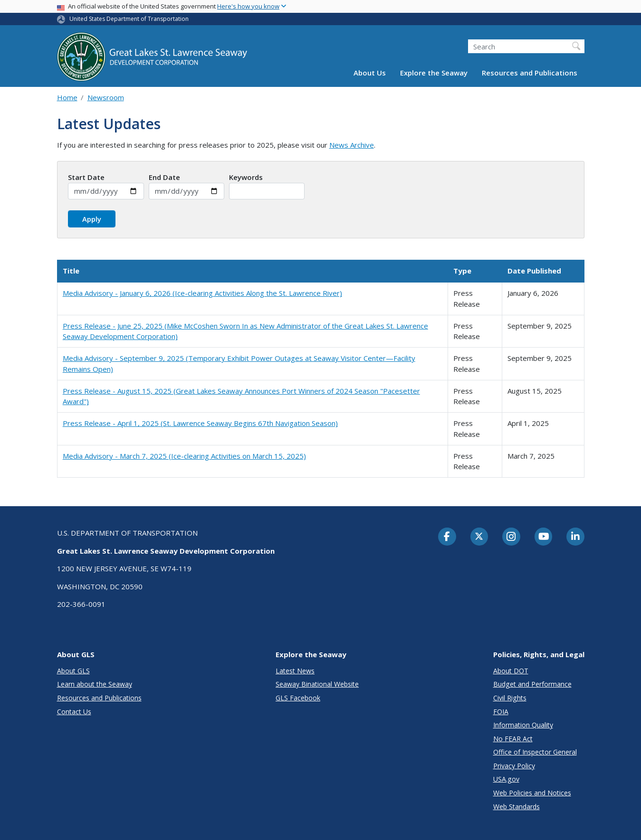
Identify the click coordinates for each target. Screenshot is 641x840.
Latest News (295, 671)
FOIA (501, 712)
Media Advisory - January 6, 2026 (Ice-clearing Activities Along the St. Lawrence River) (202, 293)
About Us (370, 73)
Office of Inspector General (535, 752)
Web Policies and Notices (532, 793)
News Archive (352, 145)
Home (67, 97)
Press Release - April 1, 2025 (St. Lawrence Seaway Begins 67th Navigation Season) (200, 423)
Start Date (86, 177)
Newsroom (106, 97)
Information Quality (523, 725)
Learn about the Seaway (95, 684)
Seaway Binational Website (317, 684)
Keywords (246, 177)
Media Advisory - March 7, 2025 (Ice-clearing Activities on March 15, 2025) (184, 456)
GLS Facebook (298, 698)
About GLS (73, 671)
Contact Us (74, 712)
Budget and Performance (532, 684)
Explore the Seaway (434, 73)
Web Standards (517, 807)
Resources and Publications (530, 73)
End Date (164, 177)
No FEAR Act (513, 739)
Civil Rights (510, 698)
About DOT (511, 671)
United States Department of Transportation (129, 19)
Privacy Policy (514, 766)
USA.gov (506, 779)
